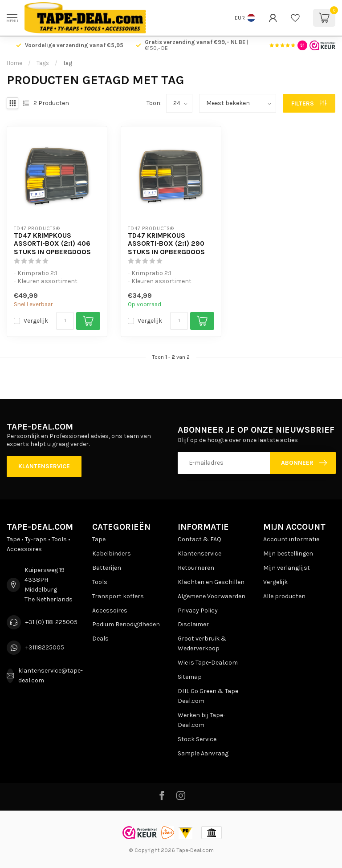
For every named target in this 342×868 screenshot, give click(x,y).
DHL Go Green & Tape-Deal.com (209, 696)
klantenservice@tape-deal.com (51, 675)
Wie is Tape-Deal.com (208, 663)
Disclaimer (193, 624)
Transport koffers (118, 596)
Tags (43, 63)
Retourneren (196, 568)
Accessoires (110, 610)
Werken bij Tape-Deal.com (202, 720)
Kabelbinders (112, 554)
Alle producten (284, 596)
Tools (100, 582)
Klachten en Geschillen (211, 582)
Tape (99, 539)
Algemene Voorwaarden (212, 596)
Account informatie (291, 539)
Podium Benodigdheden (126, 624)
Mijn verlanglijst (287, 568)
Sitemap (190, 677)
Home (14, 63)
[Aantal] (65, 321)
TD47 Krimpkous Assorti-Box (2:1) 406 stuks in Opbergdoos (52, 244)
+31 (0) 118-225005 (51, 622)
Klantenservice (44, 466)
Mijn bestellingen (288, 554)
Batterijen (107, 568)
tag (68, 63)
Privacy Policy (198, 610)
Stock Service (197, 739)
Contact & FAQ (199, 539)
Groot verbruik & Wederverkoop (202, 643)
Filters (309, 103)
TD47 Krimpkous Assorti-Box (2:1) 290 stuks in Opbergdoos (166, 244)
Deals (100, 639)
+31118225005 (45, 647)
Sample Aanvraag (203, 753)
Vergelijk (36, 321)
